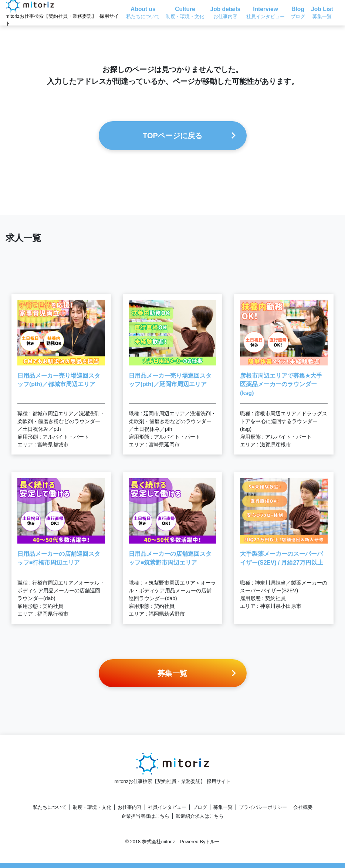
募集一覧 (223, 807)
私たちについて (50, 807)
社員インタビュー (167, 807)
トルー (212, 842)
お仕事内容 (130, 807)
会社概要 (303, 807)
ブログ (200, 807)
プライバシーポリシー (263, 807)
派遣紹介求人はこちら (200, 816)
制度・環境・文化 (92, 807)
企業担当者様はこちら (145, 816)
